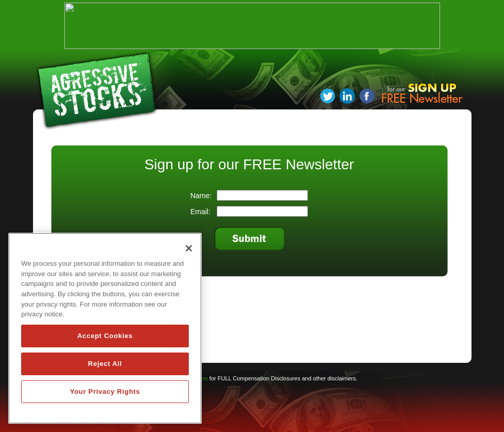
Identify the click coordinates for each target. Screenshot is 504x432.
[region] (105, 328)
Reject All (105, 364)
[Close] (189, 248)
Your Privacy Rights (105, 391)
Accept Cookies (105, 336)
